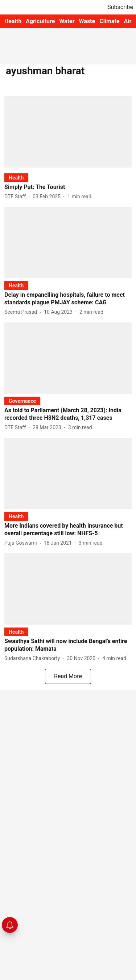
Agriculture (40, 21)
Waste (87, 21)
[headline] (68, 187)
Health (13, 21)
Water (67, 21)
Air (128, 21)
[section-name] (16, 178)
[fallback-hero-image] (68, 132)
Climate (109, 21)
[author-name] (17, 197)
